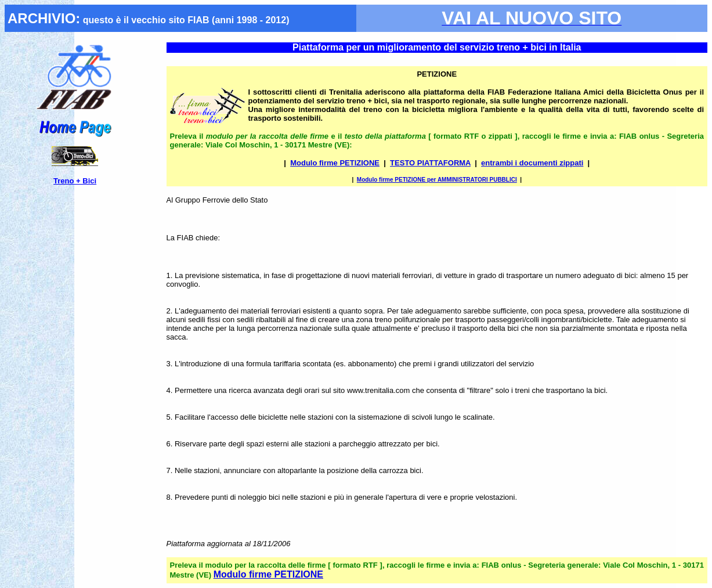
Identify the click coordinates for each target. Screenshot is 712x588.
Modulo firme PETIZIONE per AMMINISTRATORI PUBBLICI (437, 180)
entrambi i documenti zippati (532, 163)
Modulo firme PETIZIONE (335, 163)
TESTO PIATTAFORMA (430, 163)
